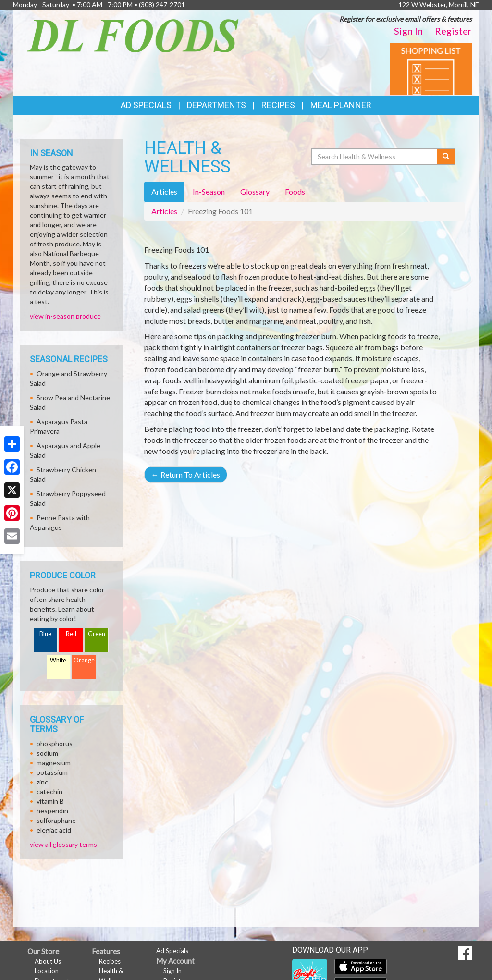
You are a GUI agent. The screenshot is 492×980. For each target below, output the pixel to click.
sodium (47, 753)
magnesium (54, 763)
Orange (84, 660)
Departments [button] (216, 105)
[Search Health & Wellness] (375, 157)
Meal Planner (341, 105)
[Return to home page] (133, 35)
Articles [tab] (164, 191)
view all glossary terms (63, 844)
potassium (52, 772)
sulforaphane (56, 820)
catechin (49, 791)
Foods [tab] (295, 191)
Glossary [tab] (255, 191)
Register (453, 31)
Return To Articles (186, 474)
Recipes (278, 105)
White (58, 660)
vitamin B (50, 801)
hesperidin (52, 811)
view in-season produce (65, 316)
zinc (42, 782)
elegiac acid (54, 830)
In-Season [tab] (209, 191)
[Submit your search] (446, 157)
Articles (164, 211)
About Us (48, 961)
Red (71, 634)
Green (97, 634)
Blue (45, 634)
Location (47, 971)
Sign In (408, 31)
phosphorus (55, 743)
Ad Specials (146, 105)
